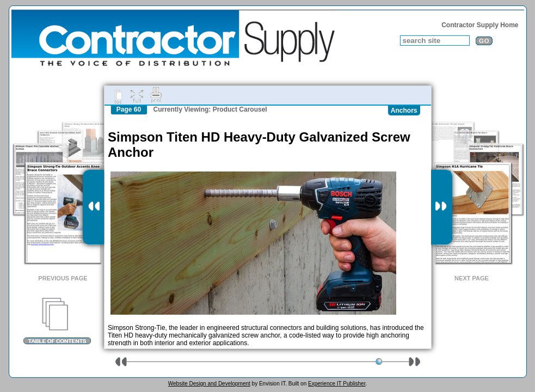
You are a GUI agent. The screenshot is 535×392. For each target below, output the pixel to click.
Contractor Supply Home (480, 25)
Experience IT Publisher (337, 384)
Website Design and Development (209, 384)
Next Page (472, 278)
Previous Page (63, 278)
